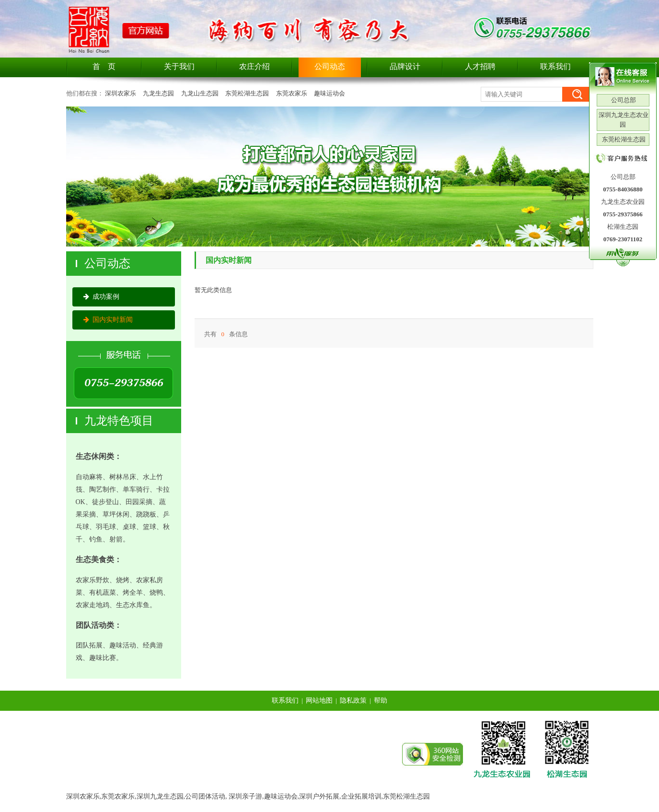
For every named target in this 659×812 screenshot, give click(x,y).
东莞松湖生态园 (247, 93)
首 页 (104, 66)
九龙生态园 (158, 93)
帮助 (381, 700)
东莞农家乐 (292, 93)
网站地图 (319, 700)
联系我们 (555, 66)
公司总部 (623, 100)
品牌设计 (405, 66)
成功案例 (101, 297)
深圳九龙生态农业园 (623, 120)
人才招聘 (480, 66)
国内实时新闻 (108, 320)
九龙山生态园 (200, 93)
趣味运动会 (329, 93)
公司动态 (330, 66)
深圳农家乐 (121, 93)
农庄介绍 (254, 66)
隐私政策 (353, 700)
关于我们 (179, 66)
